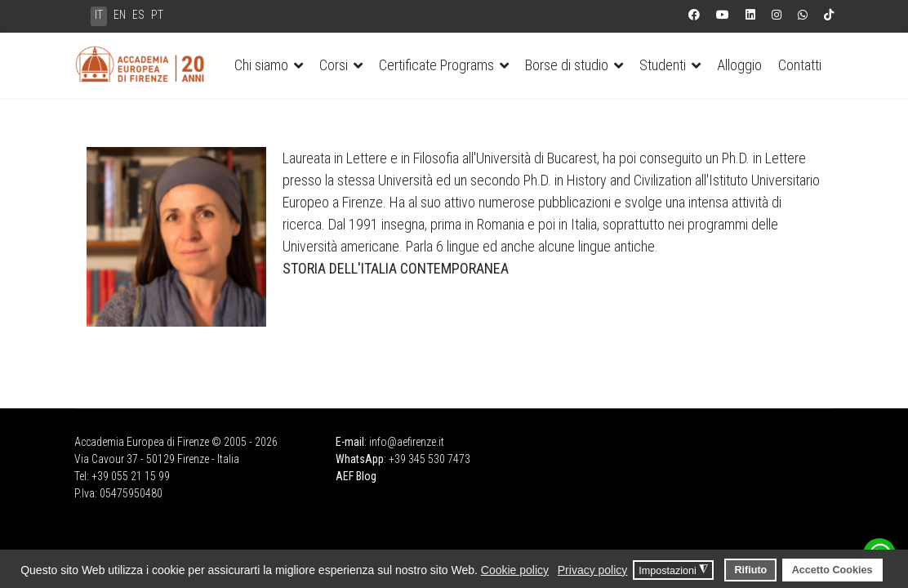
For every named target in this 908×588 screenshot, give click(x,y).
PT (157, 15)
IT (99, 15)
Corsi (334, 65)
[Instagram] (777, 15)
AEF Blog (356, 476)
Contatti (800, 65)
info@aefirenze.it (407, 442)
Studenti (663, 65)
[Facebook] (694, 15)
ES (138, 15)
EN (120, 15)
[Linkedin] (750, 15)
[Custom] (829, 15)
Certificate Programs (436, 65)
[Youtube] (723, 15)
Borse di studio (567, 65)
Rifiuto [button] (750, 570)
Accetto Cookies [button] (832, 570)
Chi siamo (261, 65)
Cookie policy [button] (515, 570)
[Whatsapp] (803, 15)
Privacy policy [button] (593, 570)
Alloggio (739, 65)
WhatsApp (360, 459)
